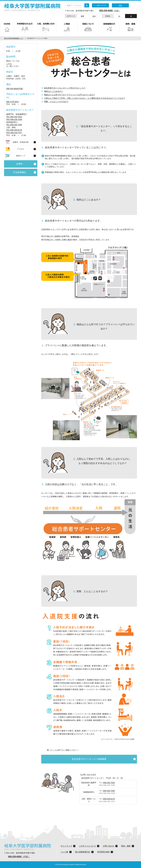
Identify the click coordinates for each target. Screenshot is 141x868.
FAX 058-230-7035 (14, 119)
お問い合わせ (109, 846)
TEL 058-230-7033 (14, 117)
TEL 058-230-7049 (14, 125)
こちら (9, 64)
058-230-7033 (109, 783)
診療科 (20, 164)
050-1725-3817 (13, 102)
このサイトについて (87, 846)
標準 (82, 16)
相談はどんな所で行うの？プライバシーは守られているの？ (70, 95)
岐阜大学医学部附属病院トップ (14, 38)
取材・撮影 (126, 846)
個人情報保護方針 (83, 852)
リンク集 (64, 852)
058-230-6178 (109, 799)
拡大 (94, 16)
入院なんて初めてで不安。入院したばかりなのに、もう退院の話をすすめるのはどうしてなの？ (85, 98)
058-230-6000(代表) (15, 89)
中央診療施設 (20, 172)
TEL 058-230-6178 (14, 130)
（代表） (108, 11)
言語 (120, 5)
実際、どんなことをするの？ (56, 102)
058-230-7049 (109, 791)
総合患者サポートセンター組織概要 (89, 759)
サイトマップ (66, 846)
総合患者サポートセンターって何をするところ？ (65, 88)
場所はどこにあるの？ (54, 91)
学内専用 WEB (103, 852)
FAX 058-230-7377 (14, 133)
